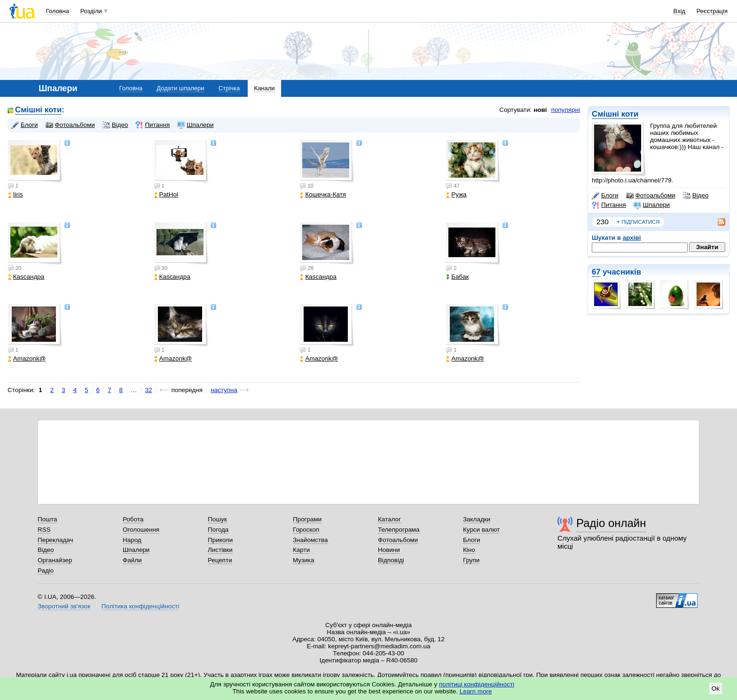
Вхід (680, 11)
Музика (303, 560)
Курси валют (481, 530)
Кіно (469, 550)
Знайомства (310, 540)
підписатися (638, 222)
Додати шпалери (180, 88)
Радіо (46, 570)
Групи (471, 560)
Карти (301, 550)
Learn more (476, 691)
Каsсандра (26, 277)
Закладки (477, 519)
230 (603, 222)
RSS (44, 530)
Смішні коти (615, 114)
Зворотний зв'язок (64, 606)
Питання (609, 205)
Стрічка (229, 88)
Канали (265, 88)
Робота (133, 519)
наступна (224, 390)
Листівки (220, 550)
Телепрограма (399, 530)
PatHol (166, 194)
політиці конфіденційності (477, 684)
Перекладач (55, 540)
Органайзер (55, 560)
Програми (307, 519)
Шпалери (652, 205)
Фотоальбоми (651, 196)
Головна (58, 11)
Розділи (91, 11)
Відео (696, 196)
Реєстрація (712, 11)
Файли (132, 560)
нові (540, 110)
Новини (389, 550)
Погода (218, 530)
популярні (566, 110)
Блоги (605, 196)
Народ (132, 540)
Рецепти (220, 560)
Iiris (16, 194)
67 (596, 272)
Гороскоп (306, 530)
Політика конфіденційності (140, 606)
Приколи (220, 540)
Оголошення (141, 530)
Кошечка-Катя (323, 194)
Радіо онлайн (611, 523)
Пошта (47, 519)
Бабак (457, 277)
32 (149, 390)
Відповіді (391, 560)
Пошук (217, 519)
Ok (716, 688)
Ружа (456, 194)
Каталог (389, 519)
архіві (632, 238)
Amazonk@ (27, 358)
